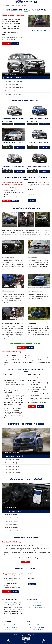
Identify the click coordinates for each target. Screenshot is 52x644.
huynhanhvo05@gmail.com (40, 608)
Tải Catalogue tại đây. (40, 31)
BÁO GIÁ (15, 44)
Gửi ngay (32, 201)
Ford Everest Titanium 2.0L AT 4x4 (13, 166)
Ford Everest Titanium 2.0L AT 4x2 (39, 143)
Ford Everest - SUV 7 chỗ (36, 625)
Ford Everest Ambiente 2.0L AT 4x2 (13, 119)
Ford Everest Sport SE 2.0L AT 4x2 (13, 143)
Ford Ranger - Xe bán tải (11, 625)
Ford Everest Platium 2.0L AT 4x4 (39, 166)
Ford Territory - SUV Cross (36, 630)
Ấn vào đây (38, 605)
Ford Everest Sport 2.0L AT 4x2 (39, 119)
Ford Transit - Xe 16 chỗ (10, 630)
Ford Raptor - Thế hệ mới (11, 627)
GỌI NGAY (6, 44)
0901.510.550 (37, 603)
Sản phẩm (9, 5)
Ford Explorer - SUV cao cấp (37, 627)
